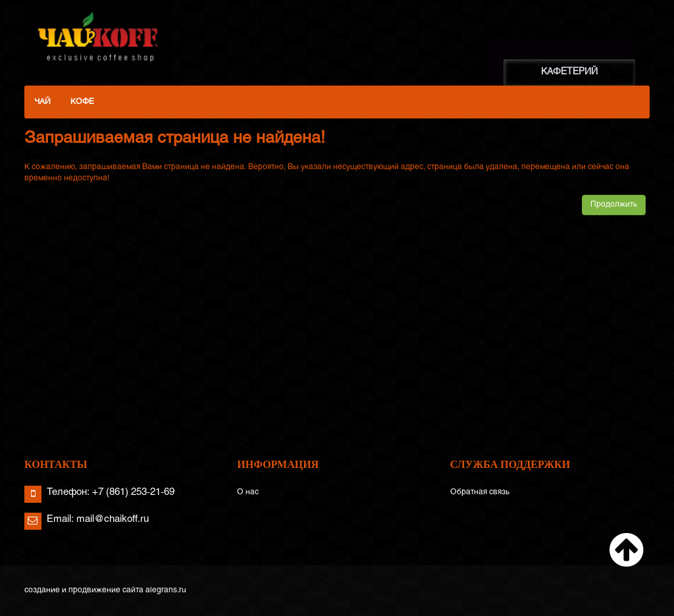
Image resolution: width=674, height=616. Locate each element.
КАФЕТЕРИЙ (569, 72)
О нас (248, 492)
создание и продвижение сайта (84, 590)
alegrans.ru (166, 590)
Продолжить (614, 205)
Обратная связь (480, 492)
